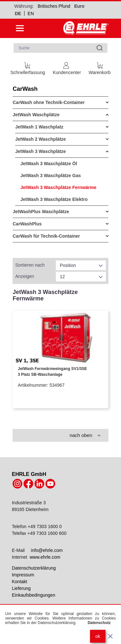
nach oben (85, 435)
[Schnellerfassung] (28, 67)
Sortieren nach (30, 265)
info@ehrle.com (47, 550)
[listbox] (81, 265)
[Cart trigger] (100, 67)
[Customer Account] (67, 67)
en (31, 14)
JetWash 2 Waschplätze (40, 139)
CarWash (25, 89)
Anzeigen (25, 276)
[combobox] (61, 48)
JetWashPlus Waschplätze (41, 212)
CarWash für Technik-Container (46, 236)
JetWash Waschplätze (36, 115)
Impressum (23, 575)
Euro (79, 6)
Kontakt (20, 582)
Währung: (24, 6)
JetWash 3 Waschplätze (40, 151)
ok (98, 636)
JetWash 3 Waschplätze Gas (50, 175)
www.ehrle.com (45, 557)
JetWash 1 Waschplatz (39, 127)
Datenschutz (99, 623)
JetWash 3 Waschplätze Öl (49, 164)
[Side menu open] (20, 28)
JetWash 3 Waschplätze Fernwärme (58, 187)
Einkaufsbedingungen (34, 595)
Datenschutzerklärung (34, 568)
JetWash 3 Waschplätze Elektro (54, 199)
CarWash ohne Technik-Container (49, 102)
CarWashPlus (27, 224)
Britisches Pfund (54, 6)
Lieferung (21, 588)
